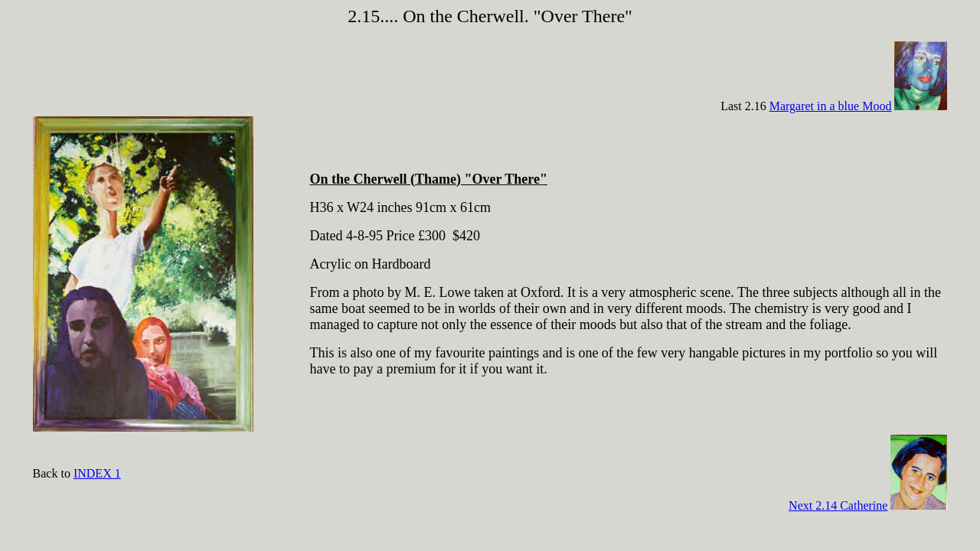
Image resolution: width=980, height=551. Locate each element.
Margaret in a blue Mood (831, 106)
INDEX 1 (97, 473)
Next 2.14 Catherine (838, 505)
